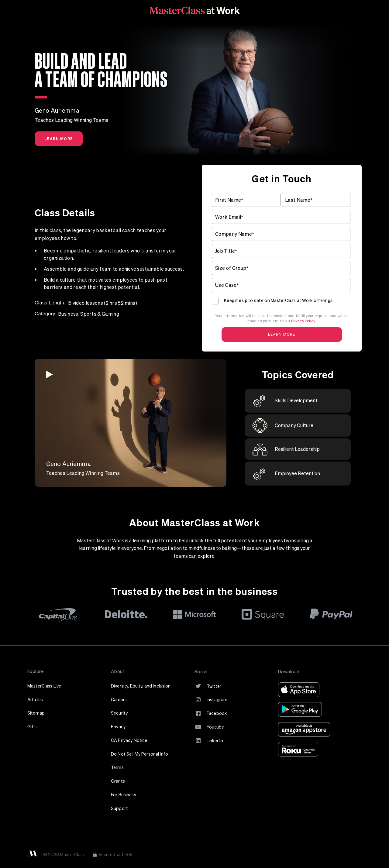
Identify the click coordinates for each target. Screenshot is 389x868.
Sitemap (36, 713)
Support (119, 808)
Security (119, 713)
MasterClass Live (44, 686)
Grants (118, 781)
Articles (35, 700)
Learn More (59, 139)
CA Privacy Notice (129, 740)
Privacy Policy (303, 321)
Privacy (118, 727)
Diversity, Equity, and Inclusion (141, 686)
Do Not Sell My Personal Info (139, 754)
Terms (117, 767)
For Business (124, 795)
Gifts (33, 727)
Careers (119, 700)
